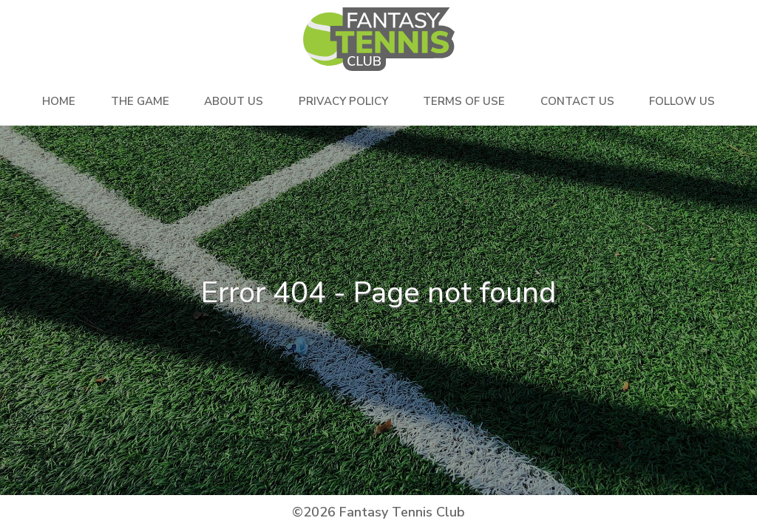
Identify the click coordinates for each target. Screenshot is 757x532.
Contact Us (577, 101)
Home (59, 101)
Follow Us (682, 101)
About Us (234, 101)
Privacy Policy (343, 101)
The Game (140, 101)
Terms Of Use (464, 101)
